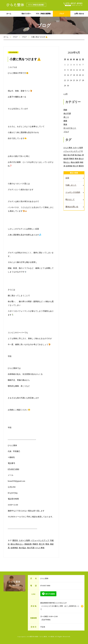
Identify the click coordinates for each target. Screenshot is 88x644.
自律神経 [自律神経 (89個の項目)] (69, 166)
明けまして (70, 199)
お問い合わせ (79, 14)
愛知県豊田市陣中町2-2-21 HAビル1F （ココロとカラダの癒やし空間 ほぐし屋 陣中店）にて (60, 606)
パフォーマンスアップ (40, 540)
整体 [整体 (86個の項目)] (76, 159)
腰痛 (65, 121)
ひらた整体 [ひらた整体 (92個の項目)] (68, 148)
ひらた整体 (40, 548)
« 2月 (66, 94)
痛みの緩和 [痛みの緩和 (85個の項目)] (75, 162)
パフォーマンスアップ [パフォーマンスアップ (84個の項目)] (72, 151)
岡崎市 (35, 544)
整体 (47, 544)
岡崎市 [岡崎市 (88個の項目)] (72, 159)
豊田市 (15, 540)
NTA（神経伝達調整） (44, 14)
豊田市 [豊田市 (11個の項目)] (81, 166)
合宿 (67, 178)
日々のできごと (70, 128)
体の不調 (31, 548)
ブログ (62, 14)
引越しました (71, 185)
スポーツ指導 (24, 540)
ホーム (9, 14)
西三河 (42, 544)
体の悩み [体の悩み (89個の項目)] (78, 155)
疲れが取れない (17, 544)
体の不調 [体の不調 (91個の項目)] (71, 155)
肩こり (66, 117)
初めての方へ (26, 14)
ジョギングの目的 (73, 192)
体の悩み (22, 548)
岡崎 (65, 110)
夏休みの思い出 (72, 207)
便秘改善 (28, 544)
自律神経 (14, 548)
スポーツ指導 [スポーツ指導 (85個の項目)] (78, 148)
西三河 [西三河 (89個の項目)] (76, 166)
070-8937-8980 (13, 469)
